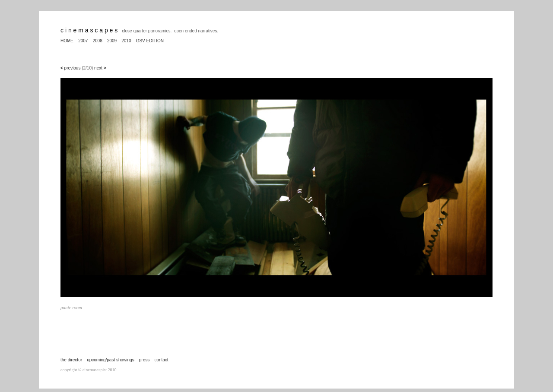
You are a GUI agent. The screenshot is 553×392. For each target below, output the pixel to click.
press (144, 360)
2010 (126, 41)
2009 (112, 41)
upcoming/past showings (111, 360)
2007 (83, 41)
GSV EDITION (150, 41)
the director (71, 360)
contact (161, 360)
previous (72, 68)
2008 (98, 41)
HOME (67, 41)
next (100, 68)
